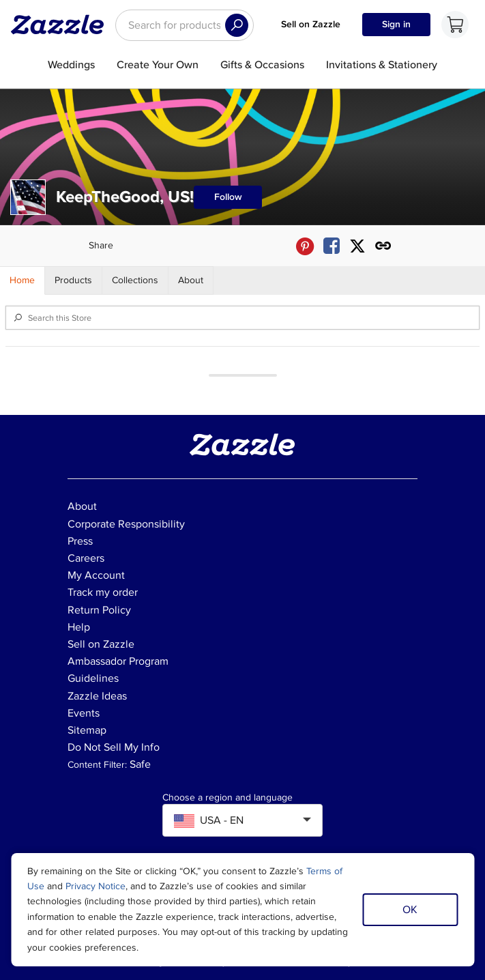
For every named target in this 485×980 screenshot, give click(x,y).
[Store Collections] (135, 280)
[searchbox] (185, 25)
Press (80, 541)
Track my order (103, 592)
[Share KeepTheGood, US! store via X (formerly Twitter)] (357, 246)
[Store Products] (74, 280)
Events (84, 713)
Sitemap (87, 730)
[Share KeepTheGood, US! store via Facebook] (332, 246)
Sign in (396, 24)
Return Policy (99, 610)
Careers (86, 558)
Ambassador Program (118, 661)
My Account (96, 575)
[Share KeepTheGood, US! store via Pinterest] (305, 246)
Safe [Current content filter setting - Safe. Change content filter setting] (140, 764)
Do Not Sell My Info (114, 747)
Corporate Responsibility (126, 524)
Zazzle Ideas (97, 696)
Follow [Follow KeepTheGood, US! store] (228, 197)
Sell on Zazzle (311, 24)
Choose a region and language (227, 798)
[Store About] (191, 280)
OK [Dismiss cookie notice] (410, 910)
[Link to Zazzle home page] (62, 25)
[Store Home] (23, 280)
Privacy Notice (95, 886)
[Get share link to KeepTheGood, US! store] (383, 246)
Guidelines (93, 678)
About (82, 506)
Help (79, 627)
